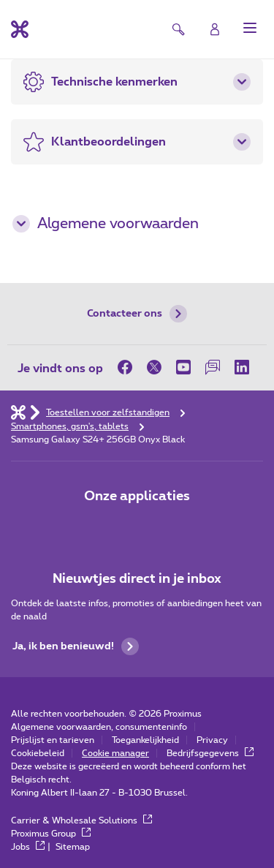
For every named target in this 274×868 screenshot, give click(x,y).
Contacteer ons (137, 314)
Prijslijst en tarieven (53, 740)
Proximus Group (51, 834)
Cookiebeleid (38, 753)
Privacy (212, 740)
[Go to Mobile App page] (137, 527)
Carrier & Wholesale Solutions (81, 820)
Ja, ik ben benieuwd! (76, 646)
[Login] (215, 29)
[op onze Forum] (213, 367)
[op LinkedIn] (242, 367)
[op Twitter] (154, 367)
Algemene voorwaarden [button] (106, 224)
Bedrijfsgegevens (210, 753)
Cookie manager (115, 753)
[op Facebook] (129, 367)
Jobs (28, 847)
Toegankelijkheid (145, 740)
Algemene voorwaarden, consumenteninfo (99, 727)
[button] (250, 28)
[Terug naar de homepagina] (20, 29)
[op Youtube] (183, 367)
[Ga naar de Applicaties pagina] (96, 527)
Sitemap (73, 847)
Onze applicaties (137, 497)
